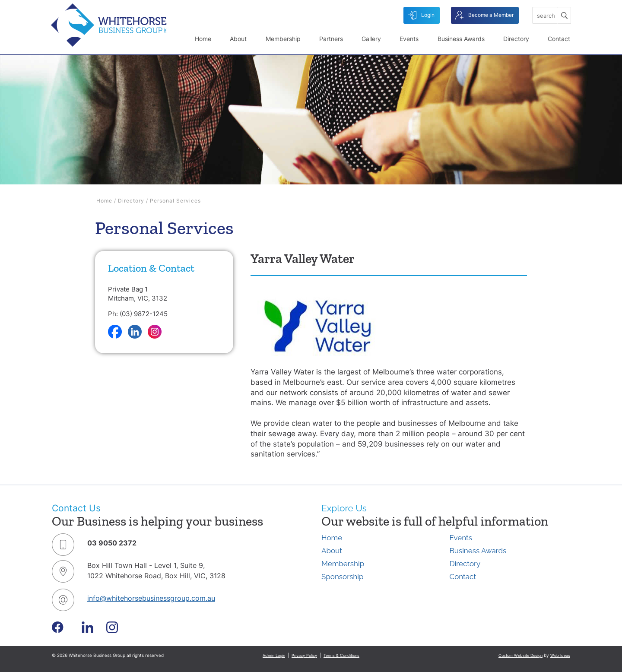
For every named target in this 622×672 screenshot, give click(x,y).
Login (421, 15)
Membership (283, 39)
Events (409, 39)
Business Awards (461, 39)
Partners (331, 39)
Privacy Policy (304, 655)
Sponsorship (342, 577)
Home (203, 39)
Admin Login (274, 655)
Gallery (371, 39)
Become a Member (484, 15)
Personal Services (175, 201)
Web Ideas (560, 655)
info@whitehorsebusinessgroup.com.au (151, 598)
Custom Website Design (520, 655)
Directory (516, 39)
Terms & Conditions (341, 655)
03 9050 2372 (112, 543)
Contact (559, 39)
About (238, 39)
